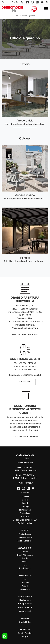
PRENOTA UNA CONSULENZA (25, 335)
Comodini (25, 583)
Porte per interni (25, 604)
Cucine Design (25, 534)
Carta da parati (25, 607)
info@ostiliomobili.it (28, 478)
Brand (25, 503)
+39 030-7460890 (27, 475)
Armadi (25, 586)
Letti (25, 579)
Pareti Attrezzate (25, 555)
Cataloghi (25, 507)
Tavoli (25, 565)
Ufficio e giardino (29, 16)
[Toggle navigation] (46, 9)
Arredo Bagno (25, 568)
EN (17, 2)
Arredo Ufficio (25, 622)
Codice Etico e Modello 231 (25, 520)
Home (17, 16)
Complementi (25, 611)
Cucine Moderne (25, 537)
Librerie (25, 552)
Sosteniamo (25, 513)
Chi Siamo (25, 497)
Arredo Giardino (25, 633)
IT (13, 2)
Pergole (25, 637)
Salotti (25, 562)
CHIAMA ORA (25, 382)
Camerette (25, 589)
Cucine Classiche (25, 541)
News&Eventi (25, 510)
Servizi (25, 500)
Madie (25, 558)
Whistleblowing (25, 523)
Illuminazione (25, 600)
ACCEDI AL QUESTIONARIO (25, 437)
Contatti (25, 517)
